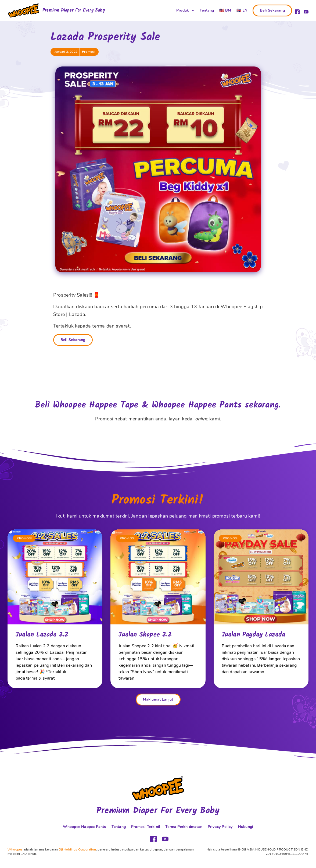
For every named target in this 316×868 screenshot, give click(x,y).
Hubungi (246, 827)
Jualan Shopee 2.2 (145, 635)
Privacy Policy (220, 827)
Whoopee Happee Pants (85, 827)
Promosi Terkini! (146, 827)
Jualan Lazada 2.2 (42, 635)
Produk (185, 10)
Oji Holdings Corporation (77, 849)
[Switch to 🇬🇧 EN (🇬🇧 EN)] (242, 10)
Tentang (207, 10)
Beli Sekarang (73, 340)
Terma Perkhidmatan (184, 827)
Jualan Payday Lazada (254, 635)
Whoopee (15, 849)
